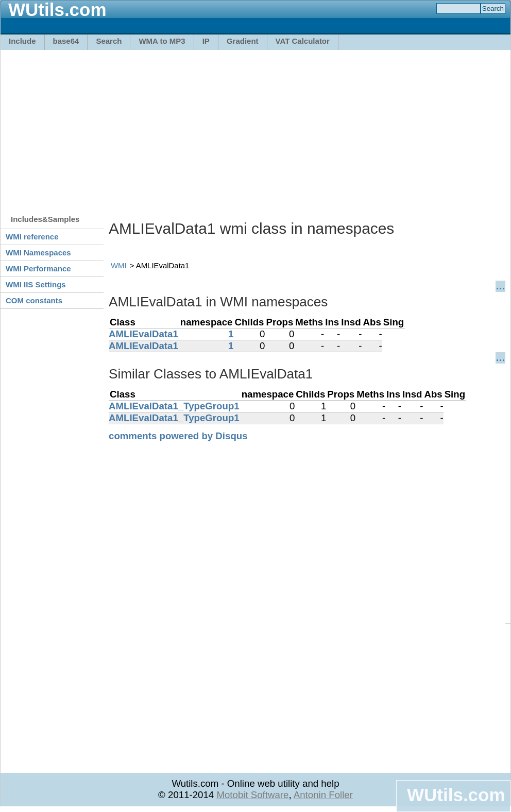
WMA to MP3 (162, 41)
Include (22, 41)
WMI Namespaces (38, 253)
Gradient (243, 41)
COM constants (34, 300)
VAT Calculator (303, 41)
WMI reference (32, 237)
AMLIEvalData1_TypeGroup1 (174, 406)
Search (109, 41)
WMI (119, 265)
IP (206, 41)
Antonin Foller (323, 795)
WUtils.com (456, 795)
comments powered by (178, 436)
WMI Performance (38, 269)
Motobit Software (252, 795)
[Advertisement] (201, 127)
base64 (66, 41)
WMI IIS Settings (36, 284)
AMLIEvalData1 (143, 334)
